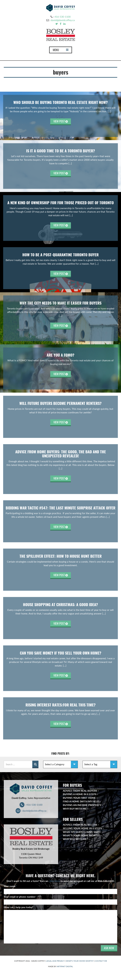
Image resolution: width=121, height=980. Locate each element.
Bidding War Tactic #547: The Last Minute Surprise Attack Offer (60, 508)
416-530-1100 (63, 17)
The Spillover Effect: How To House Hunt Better (61, 556)
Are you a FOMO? (60, 355)
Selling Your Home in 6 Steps (82, 828)
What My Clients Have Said (81, 832)
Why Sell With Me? (75, 839)
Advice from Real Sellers (80, 825)
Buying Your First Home (79, 798)
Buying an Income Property (82, 805)
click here (54, 881)
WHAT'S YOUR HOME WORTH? (80, 961)
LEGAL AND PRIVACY (55, 961)
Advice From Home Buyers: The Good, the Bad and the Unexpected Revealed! (61, 454)
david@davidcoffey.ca (63, 20)
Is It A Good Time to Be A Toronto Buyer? (61, 151)
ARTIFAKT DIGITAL (65, 966)
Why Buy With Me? (75, 809)
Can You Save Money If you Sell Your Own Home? (61, 653)
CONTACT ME (101, 961)
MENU (60, 51)
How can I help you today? (19, 907)
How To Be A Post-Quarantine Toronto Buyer (60, 255)
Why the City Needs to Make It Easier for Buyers (60, 303)
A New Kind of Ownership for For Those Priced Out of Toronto (61, 203)
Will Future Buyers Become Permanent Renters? (60, 403)
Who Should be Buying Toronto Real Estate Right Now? (61, 102)
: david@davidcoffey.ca (31, 811)
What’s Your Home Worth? (81, 835)
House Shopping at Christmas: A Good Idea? (60, 605)
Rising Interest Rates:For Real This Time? (61, 705)
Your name (10, 886)
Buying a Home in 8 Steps (80, 794)
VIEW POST (61, 121)
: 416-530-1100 (31, 805)
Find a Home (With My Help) (81, 801)
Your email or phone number (20, 897)
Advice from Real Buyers (80, 791)
